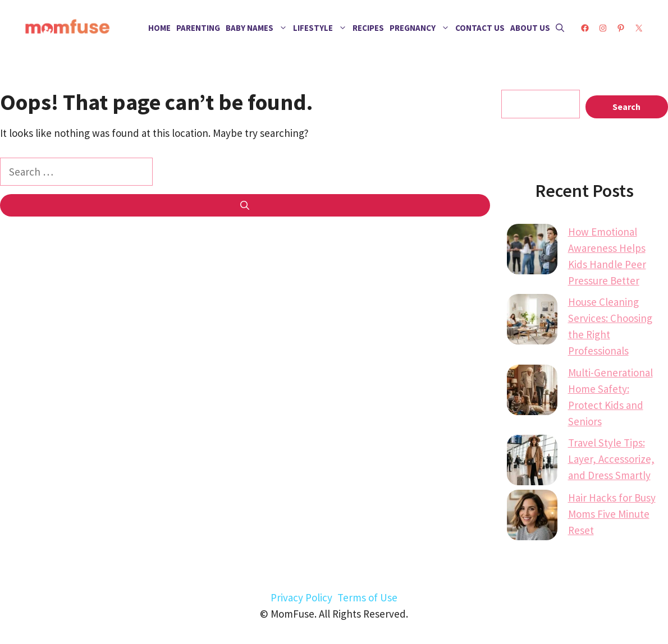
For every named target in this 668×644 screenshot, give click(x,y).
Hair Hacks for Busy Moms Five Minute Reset (612, 514)
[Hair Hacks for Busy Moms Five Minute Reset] (532, 517)
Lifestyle (321, 28)
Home (159, 28)
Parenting (198, 28)
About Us (530, 28)
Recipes (368, 28)
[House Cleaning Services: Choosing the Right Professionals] (532, 321)
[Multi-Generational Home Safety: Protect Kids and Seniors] (532, 392)
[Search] (245, 205)
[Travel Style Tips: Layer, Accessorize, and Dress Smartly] (532, 462)
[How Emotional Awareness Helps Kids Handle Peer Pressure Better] (532, 251)
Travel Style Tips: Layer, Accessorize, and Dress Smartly (611, 459)
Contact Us (480, 28)
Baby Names (258, 28)
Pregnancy (421, 28)
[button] (560, 28)
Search (626, 107)
